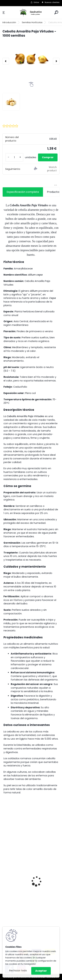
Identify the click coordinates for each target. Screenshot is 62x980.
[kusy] (14, 157)
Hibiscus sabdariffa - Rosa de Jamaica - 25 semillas (31, 885)
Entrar (36, 2)
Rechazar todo (18, 971)
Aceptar (41, 971)
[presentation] (6, 61)
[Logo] (31, 13)
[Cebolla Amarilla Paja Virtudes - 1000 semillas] (31, 58)
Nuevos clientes (52, 2)
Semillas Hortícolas (32, 22)
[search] (56, 12)
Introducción (9, 22)
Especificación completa (23, 192)
